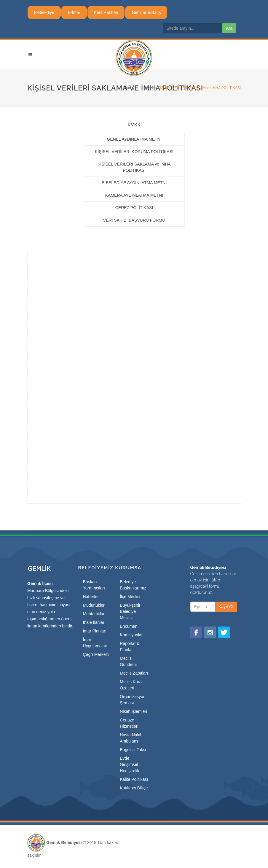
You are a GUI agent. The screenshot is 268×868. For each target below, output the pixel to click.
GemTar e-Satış (146, 12)
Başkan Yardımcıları (94, 585)
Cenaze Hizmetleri (129, 723)
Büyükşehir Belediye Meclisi (130, 611)
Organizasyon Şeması (133, 700)
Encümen (129, 626)
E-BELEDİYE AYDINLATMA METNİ (134, 183)
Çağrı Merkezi (96, 654)
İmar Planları (95, 631)
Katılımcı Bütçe (134, 788)
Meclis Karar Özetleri (131, 685)
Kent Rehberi (106, 12)
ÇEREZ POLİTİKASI (134, 208)
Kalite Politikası (134, 779)
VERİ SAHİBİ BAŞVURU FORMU (134, 220)
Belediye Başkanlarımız (133, 585)
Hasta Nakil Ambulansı (130, 738)
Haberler (91, 597)
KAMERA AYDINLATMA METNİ (134, 195)
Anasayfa (130, 88)
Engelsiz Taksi (133, 750)
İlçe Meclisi (130, 597)
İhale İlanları (94, 622)
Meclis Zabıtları (134, 673)
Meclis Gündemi (128, 661)
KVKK (148, 88)
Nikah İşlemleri (133, 711)
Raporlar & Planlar (130, 647)
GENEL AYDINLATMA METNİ (134, 139)
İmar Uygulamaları (95, 643)
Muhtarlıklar (94, 614)
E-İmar (74, 12)
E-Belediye (44, 12)
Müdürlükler (94, 605)
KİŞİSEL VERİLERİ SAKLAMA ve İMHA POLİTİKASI (134, 167)
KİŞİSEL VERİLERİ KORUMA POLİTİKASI (134, 152)
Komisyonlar (131, 635)
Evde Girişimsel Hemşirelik (129, 764)
